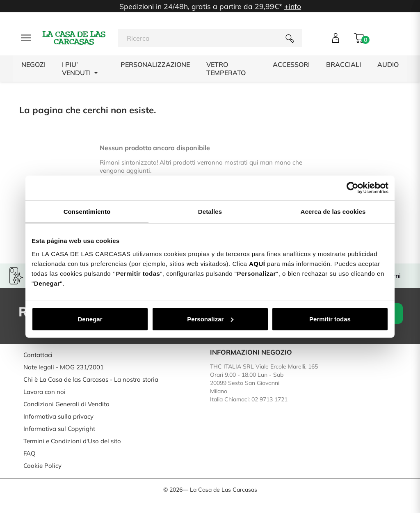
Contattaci (38, 355)
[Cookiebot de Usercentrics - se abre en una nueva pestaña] (353, 188)
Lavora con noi (45, 392)
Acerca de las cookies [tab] (333, 212)
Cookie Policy (42, 466)
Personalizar (210, 319)
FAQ (30, 453)
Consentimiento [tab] (87, 212)
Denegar (90, 319)
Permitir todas (330, 319)
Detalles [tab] (210, 212)
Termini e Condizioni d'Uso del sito (72, 441)
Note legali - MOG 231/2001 (64, 367)
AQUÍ (257, 263)
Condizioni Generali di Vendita (66, 404)
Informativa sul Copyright (59, 429)
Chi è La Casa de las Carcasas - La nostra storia (91, 379)
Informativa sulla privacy (58, 416)
